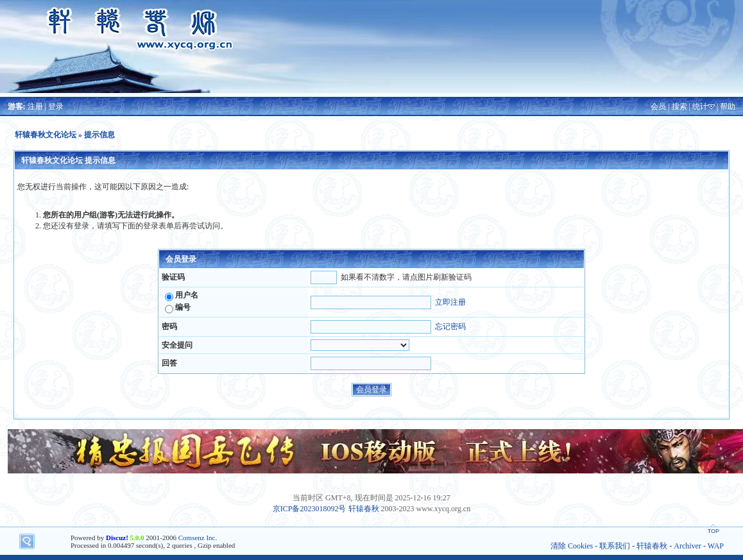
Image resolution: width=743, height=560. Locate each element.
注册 (35, 106)
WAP (716, 546)
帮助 (728, 106)
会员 (658, 106)
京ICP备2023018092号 (310, 509)
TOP (713, 531)
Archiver (687, 546)
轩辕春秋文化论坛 (46, 135)
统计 (700, 106)
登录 (56, 106)
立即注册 (450, 302)
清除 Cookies (572, 546)
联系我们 (615, 546)
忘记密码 (450, 327)
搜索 (679, 106)
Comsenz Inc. (198, 538)
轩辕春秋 (364, 509)
